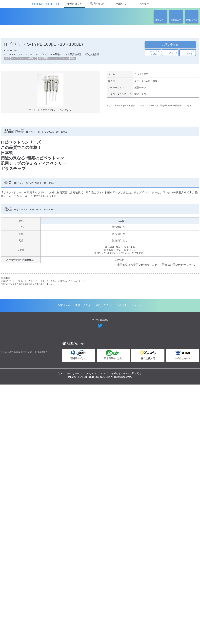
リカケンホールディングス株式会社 (24, 609)
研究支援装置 (92, 55)
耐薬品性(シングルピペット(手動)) (57, 60)
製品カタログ (141, 97)
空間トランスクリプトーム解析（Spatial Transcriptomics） (30, 379)
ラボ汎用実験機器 (72, 55)
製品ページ (140, 90)
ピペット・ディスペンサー (18, 55)
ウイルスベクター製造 (148, 375)
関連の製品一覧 (181, 107)
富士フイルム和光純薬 (146, 83)
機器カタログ (75, 4)
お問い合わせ (170, 45)
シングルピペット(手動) (48, 55)
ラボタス (121, 4)
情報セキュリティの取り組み (127, 637)
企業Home (64, 569)
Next (194, 326)
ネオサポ (144, 4)
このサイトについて (96, 637)
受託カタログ (98, 4)
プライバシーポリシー (68, 637)
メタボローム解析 (85, 375)
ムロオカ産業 (141, 76)
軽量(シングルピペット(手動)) (21, 60)
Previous (6, 326)
